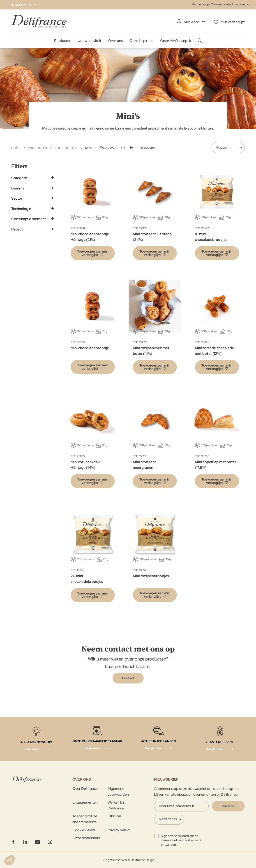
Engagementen (85, 802)
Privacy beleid (119, 830)
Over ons (115, 41)
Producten (63, 41)
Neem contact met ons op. (232, 4)
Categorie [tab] (20, 178)
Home (16, 148)
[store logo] (39, 21)
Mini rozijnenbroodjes (151, 576)
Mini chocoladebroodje (90, 348)
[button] (21, 5)
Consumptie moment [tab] (29, 219)
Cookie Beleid (84, 830)
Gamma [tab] (18, 188)
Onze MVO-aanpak (176, 41)
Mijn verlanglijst (233, 22)
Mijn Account (194, 22)
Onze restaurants (86, 838)
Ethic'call (114, 816)
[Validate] (228, 806)
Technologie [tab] (21, 209)
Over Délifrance (85, 789)
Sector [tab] (17, 198)
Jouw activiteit (90, 41)
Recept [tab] (17, 229)
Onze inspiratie (141, 41)
